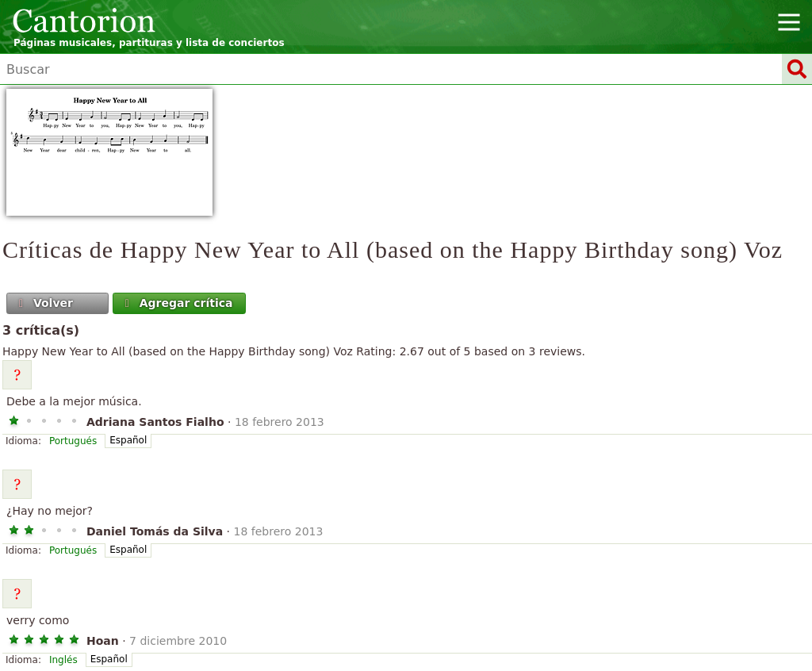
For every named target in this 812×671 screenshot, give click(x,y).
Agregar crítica (177, 303)
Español (128, 440)
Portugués (73, 441)
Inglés (63, 660)
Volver (44, 303)
